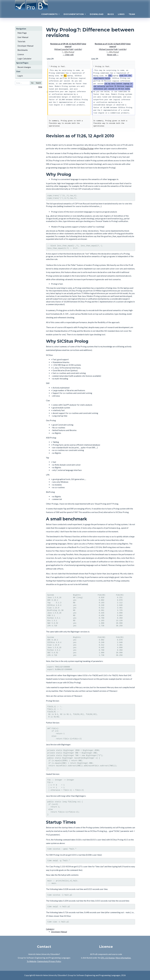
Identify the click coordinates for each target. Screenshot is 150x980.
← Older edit (68, 55)
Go (32, 83)
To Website (32, 961)
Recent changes (24, 67)
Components (50, 17)
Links (121, 17)
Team (132, 17)
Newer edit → (113, 55)
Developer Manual (25, 46)
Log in (20, 76)
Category (50, 929)
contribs (78, 49)
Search (38, 83)
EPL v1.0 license (108, 958)
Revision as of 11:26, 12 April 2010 (110, 44)
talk (71, 49)
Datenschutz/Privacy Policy (49, 961)
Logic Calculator (25, 59)
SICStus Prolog (87, 148)
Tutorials (21, 41)
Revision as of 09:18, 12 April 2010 (66, 44)
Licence (21, 54)
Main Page (22, 33)
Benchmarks (23, 50)
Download (97, 17)
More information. (123, 958)
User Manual (23, 37)
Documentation (75, 17)
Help (40, 87)
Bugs (111, 17)
